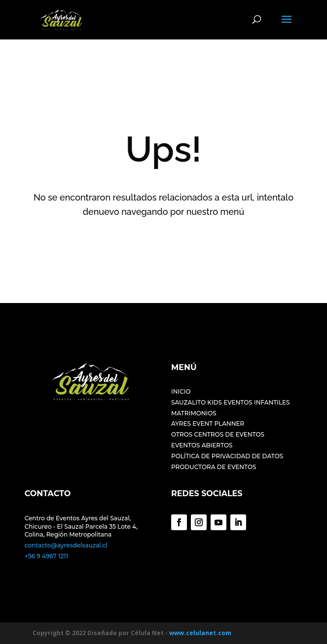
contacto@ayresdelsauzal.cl (66, 545)
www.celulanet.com (200, 633)
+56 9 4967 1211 (46, 556)
